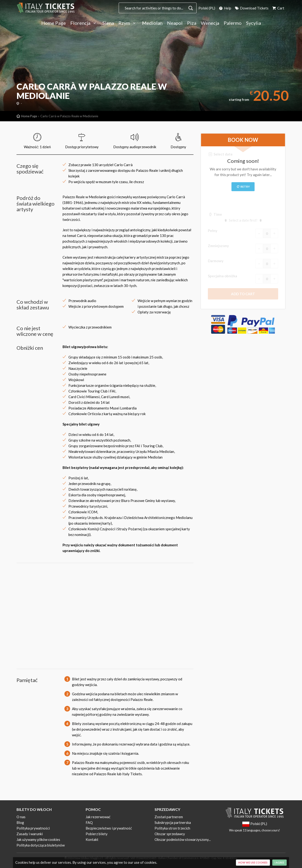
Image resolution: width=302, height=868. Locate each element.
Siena (108, 23)
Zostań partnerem (169, 817)
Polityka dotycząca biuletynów (41, 845)
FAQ (89, 822)
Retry (243, 187)
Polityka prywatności (33, 828)
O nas (21, 817)
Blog (20, 822)
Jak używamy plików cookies (38, 839)
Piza (192, 23)
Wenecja (210, 23)
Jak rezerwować (98, 817)
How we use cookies (253, 862)
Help (225, 8)
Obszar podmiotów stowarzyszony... (183, 839)
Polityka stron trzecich (172, 828)
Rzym (128, 23)
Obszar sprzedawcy (170, 834)
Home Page (54, 23)
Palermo (233, 23)
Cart (278, 8)
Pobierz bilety (97, 834)
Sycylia (254, 23)
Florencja (84, 23)
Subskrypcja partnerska (173, 822)
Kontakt (92, 839)
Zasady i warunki (30, 834)
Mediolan (152, 23)
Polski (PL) (207, 8)
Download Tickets (251, 8)
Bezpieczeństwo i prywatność (109, 828)
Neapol (175, 23)
